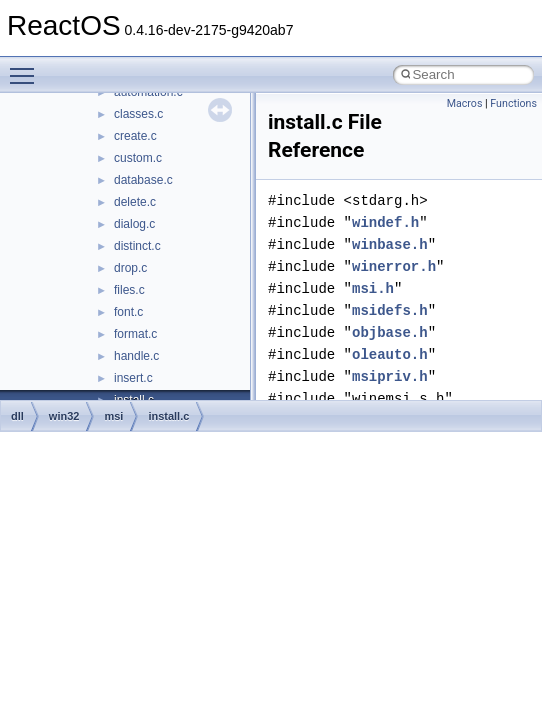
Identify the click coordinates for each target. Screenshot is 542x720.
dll (17, 416)
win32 (64, 416)
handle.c (136, 356)
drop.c (130, 268)
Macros (465, 103)
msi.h (373, 288)
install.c (168, 416)
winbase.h (390, 244)
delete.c (135, 202)
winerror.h (394, 266)
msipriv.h (390, 376)
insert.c (133, 378)
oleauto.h (390, 354)
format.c (135, 334)
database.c (143, 180)
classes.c (138, 114)
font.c (128, 312)
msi (113, 416)
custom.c (138, 158)
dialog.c (134, 224)
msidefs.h (390, 310)
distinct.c (137, 246)
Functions (513, 103)
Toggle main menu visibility (27, 67)
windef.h (385, 222)
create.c (135, 136)
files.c (129, 290)
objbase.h (390, 332)
